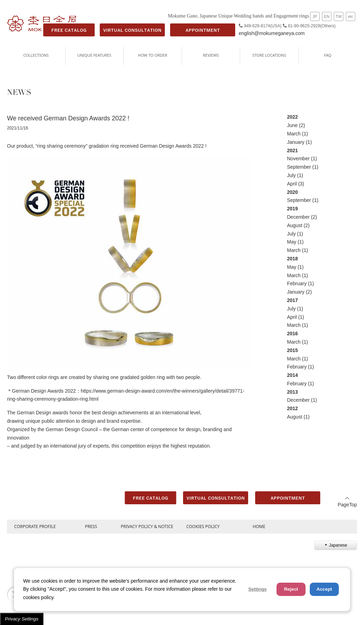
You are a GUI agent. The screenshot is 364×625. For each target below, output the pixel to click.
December (298, 217)
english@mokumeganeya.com (272, 33)
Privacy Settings (22, 619)
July (291, 175)
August (295, 225)
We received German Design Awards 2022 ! (68, 118)
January (296, 142)
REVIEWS (211, 55)
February (297, 283)
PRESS (91, 526)
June (292, 125)
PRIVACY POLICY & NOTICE (147, 526)
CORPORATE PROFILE (35, 526)
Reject (291, 589)
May (292, 242)
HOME (259, 526)
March (294, 134)
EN (327, 16)
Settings (257, 589)
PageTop (347, 502)
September (299, 167)
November (298, 159)
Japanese (336, 545)
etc (351, 16)
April (292, 184)
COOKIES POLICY (203, 526)
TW (339, 16)
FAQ (328, 55)
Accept (324, 589)
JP (315, 16)
